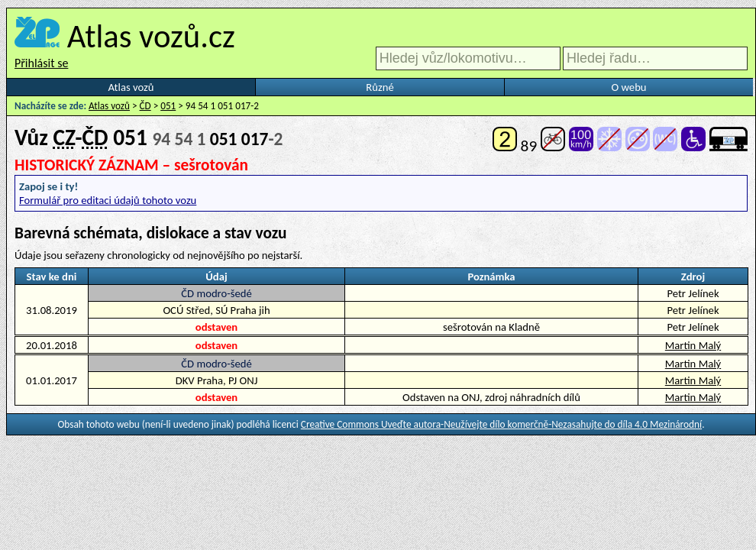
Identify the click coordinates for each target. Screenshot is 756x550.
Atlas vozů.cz (151, 36)
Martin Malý (693, 345)
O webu (628, 87)
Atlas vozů (131, 87)
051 (168, 106)
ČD (145, 106)
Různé (380, 87)
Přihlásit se (41, 63)
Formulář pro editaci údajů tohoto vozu (108, 200)
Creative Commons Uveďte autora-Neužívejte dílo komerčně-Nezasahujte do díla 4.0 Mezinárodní (501, 424)
